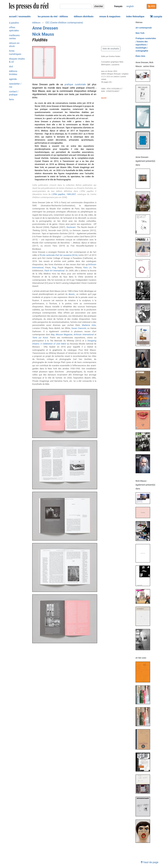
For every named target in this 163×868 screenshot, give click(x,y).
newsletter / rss (15, 85)
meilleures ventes (14, 37)
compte (156, 17)
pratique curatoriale (75, 84)
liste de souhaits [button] (111, 49)
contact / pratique (14, 93)
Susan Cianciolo (79, 328)
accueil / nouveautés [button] (20, 17)
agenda (13, 79)
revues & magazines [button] (110, 17)
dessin (71, 294)
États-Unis (140, 56)
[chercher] (76, 6)
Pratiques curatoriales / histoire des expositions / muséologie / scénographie (146, 45)
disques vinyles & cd (17, 60)
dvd (11, 67)
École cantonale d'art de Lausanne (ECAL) (59, 255)
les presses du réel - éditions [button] (53, 17)
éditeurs (36, 23)
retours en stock (14, 45)
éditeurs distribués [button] (84, 17)
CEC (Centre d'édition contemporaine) (64, 23)
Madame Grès (89, 325)
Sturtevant (71, 227)
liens (11, 100)
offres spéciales (14, 29)
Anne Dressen (45, 28)
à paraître (14, 23)
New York (140, 33)
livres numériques (15, 52)
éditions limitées (13, 73)
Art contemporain (144, 28)
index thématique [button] (135, 17)
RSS (152, 6)
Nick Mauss (43, 34)
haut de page (149, 862)
